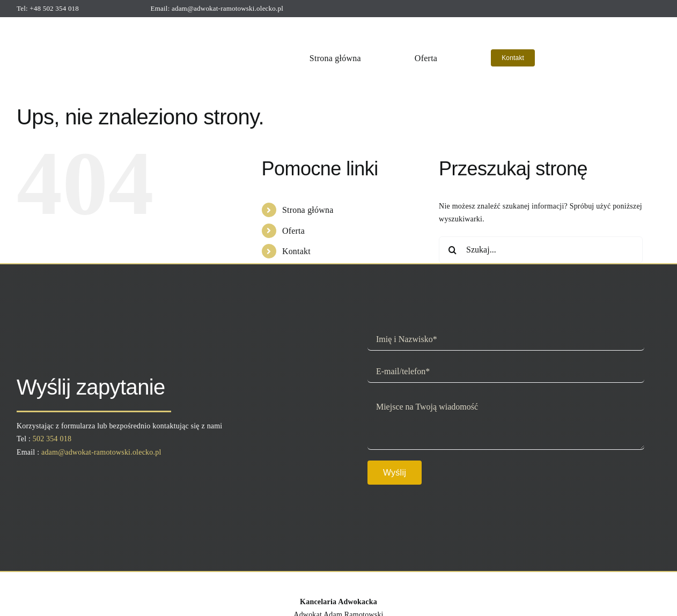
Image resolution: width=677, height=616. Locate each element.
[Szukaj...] (541, 250)
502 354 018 (52, 439)
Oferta (293, 231)
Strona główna (308, 210)
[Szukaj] (452, 250)
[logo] (87, 26)
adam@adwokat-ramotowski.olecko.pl (227, 8)
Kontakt (296, 251)
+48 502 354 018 (54, 8)
